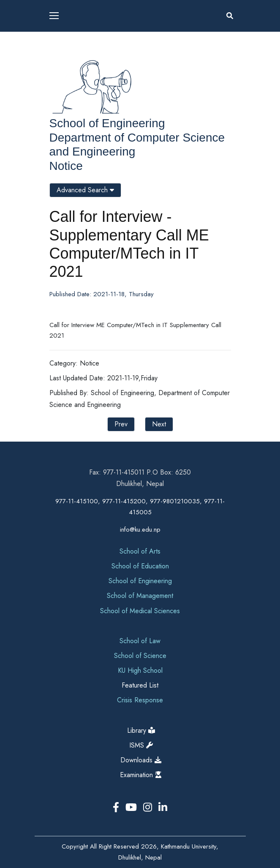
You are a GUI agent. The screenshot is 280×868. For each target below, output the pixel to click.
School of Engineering (107, 123)
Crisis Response (140, 700)
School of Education (140, 566)
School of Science (140, 656)
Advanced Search (85, 190)
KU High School (140, 670)
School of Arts (140, 551)
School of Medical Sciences (140, 611)
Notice (66, 166)
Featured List (140, 685)
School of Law (140, 641)
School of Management (140, 596)
